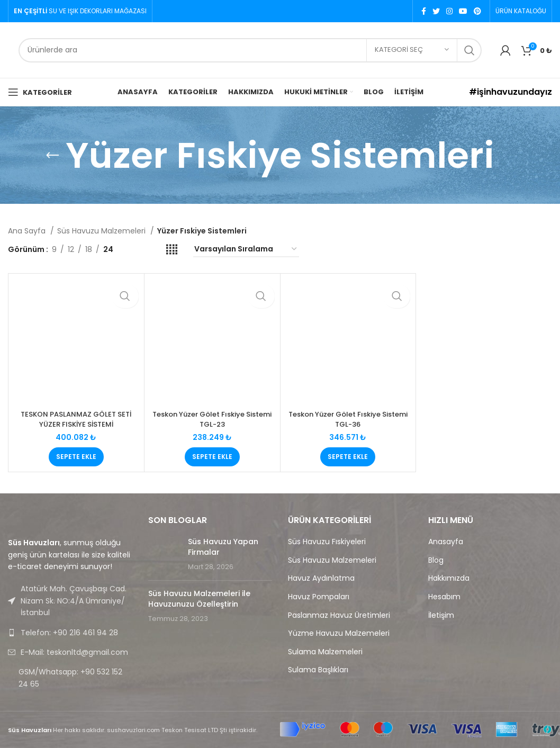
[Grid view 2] (138, 250)
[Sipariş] (246, 250)
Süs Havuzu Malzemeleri (102, 231)
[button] (76, 457)
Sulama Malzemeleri (325, 652)
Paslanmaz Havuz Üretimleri (339, 615)
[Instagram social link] (449, 11)
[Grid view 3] (155, 250)
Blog (436, 560)
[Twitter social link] (436, 11)
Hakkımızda (449, 578)
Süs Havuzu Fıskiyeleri (327, 542)
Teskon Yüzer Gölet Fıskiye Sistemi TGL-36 (348, 419)
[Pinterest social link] (477, 11)
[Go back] (52, 156)
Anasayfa (446, 542)
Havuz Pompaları (319, 597)
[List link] (70, 633)
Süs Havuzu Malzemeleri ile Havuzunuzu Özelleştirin (199, 599)
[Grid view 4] (172, 250)
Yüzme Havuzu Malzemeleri (339, 633)
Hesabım (444, 597)
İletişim (441, 615)
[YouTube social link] (463, 11)
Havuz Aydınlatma (321, 578)
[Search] (250, 50)
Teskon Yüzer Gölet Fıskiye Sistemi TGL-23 (212, 419)
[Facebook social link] (424, 11)
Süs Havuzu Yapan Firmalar (223, 547)
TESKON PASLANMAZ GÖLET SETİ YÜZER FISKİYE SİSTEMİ (76, 419)
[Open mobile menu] (40, 92)
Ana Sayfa (28, 231)
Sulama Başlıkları (318, 670)
